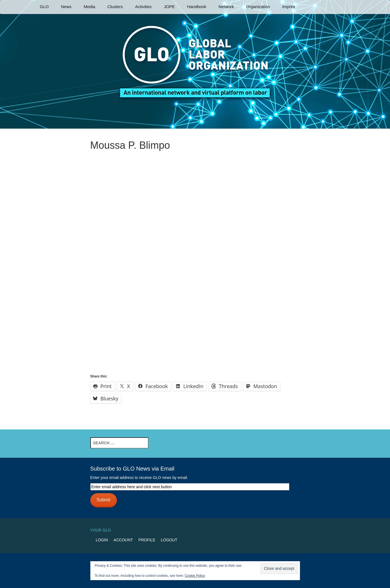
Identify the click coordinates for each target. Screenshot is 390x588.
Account (123, 540)
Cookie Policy (195, 576)
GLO (44, 7)
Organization (258, 7)
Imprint (289, 7)
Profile (147, 540)
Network (226, 7)
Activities (143, 7)
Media (89, 7)
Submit (103, 500)
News (66, 7)
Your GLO (101, 530)
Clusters (115, 7)
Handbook (197, 7)
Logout (169, 540)
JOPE (169, 7)
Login (102, 540)
